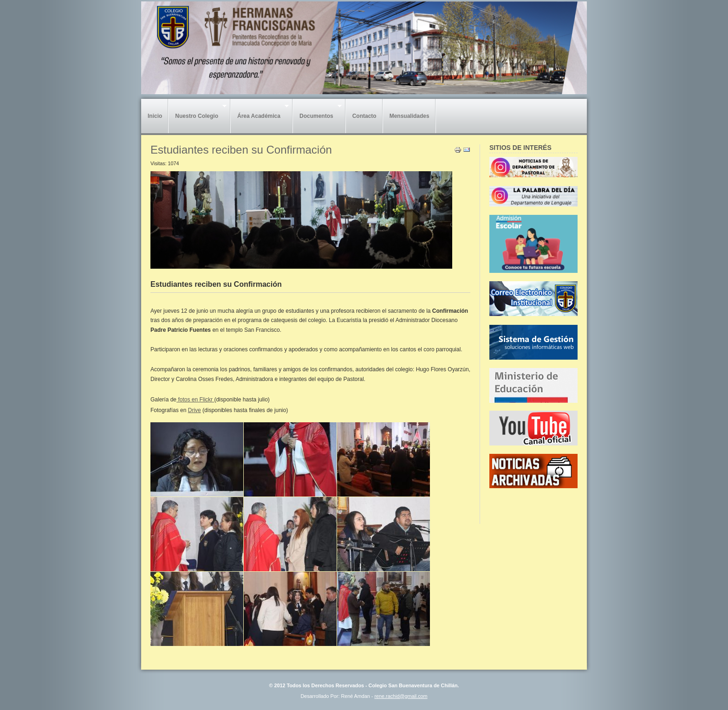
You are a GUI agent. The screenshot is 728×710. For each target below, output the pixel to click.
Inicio (155, 116)
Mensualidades (409, 116)
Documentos (317, 114)
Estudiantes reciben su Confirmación (241, 150)
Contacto (364, 116)
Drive (195, 410)
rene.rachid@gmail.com (401, 696)
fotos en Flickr (195, 400)
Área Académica (260, 114)
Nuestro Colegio (198, 114)
